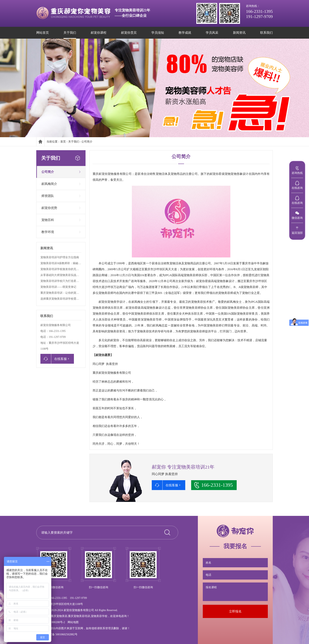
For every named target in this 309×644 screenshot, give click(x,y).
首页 (63, 142)
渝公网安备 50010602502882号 (57, 634)
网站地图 (73, 622)
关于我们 (74, 142)
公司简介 (87, 142)
